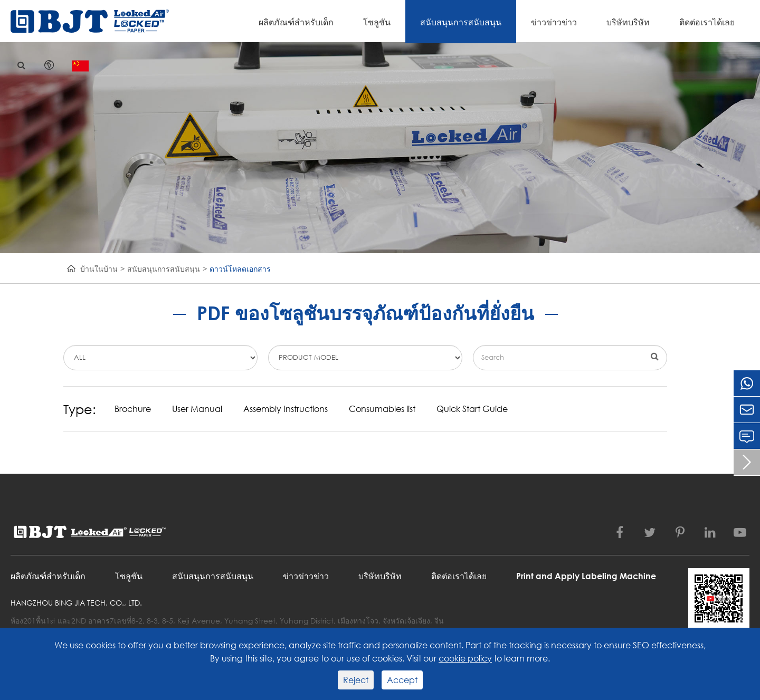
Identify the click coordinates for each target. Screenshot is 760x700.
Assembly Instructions (286, 409)
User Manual (197, 409)
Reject (356, 680)
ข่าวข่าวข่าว (554, 22)
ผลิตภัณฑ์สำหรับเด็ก (296, 22)
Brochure (133, 409)
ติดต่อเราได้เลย (707, 22)
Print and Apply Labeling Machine (586, 576)
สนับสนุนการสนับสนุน (461, 22)
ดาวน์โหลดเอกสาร (240, 269)
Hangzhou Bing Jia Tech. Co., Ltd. (76, 603)
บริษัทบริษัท (628, 22)
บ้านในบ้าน (99, 269)
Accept (402, 680)
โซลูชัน (377, 22)
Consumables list (382, 409)
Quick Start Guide (472, 409)
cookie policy (465, 658)
